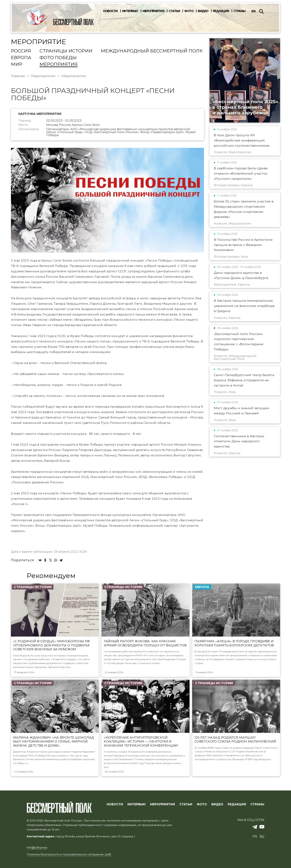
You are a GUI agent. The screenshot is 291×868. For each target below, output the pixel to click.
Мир (17, 65)
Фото (189, 11)
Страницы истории (66, 51)
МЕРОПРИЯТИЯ (163, 804)
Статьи (174, 11)
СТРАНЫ (257, 804)
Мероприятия (153, 11)
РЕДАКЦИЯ (237, 804)
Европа (21, 58)
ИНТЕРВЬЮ (137, 804)
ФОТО (202, 804)
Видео (203, 11)
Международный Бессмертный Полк (152, 51)
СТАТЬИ (186, 804)
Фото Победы (58, 58)
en (254, 11)
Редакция (221, 11)
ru (262, 836)
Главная (18, 76)
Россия (21, 51)
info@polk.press (37, 848)
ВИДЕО (217, 804)
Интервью (130, 11)
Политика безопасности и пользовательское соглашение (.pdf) (69, 854)
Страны (239, 11)
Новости (110, 11)
